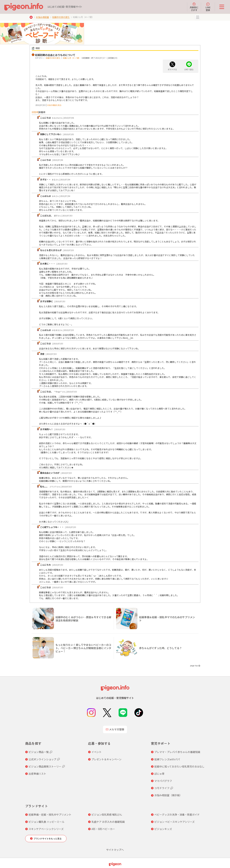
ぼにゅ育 (159, 774)
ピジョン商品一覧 (39, 752)
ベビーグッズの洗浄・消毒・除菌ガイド (177, 815)
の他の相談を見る (54, 105)
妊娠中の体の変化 (61, 17)
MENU (198, 17)
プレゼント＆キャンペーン (106, 759)
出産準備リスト (37, 774)
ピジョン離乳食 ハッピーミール (46, 822)
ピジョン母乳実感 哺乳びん (107, 815)
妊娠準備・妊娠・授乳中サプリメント (50, 815)
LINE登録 (208, 7)
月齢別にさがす (194, 7)
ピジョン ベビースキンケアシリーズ (174, 822)
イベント (96, 752)
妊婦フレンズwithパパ (167, 759)
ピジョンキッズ (163, 829)
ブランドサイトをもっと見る (48, 838)
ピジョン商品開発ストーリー (45, 766)
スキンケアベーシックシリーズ (46, 829)
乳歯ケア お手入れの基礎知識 (108, 822)
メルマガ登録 (115, 729)
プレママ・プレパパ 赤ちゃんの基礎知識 (177, 752)
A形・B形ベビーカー (103, 829)
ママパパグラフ (163, 781)
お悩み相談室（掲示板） (168, 795)
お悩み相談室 (42, 17)
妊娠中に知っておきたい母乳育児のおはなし (179, 766)
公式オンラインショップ (42, 759)
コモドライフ (162, 788)
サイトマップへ (115, 850)
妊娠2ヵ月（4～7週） (72, 58)
